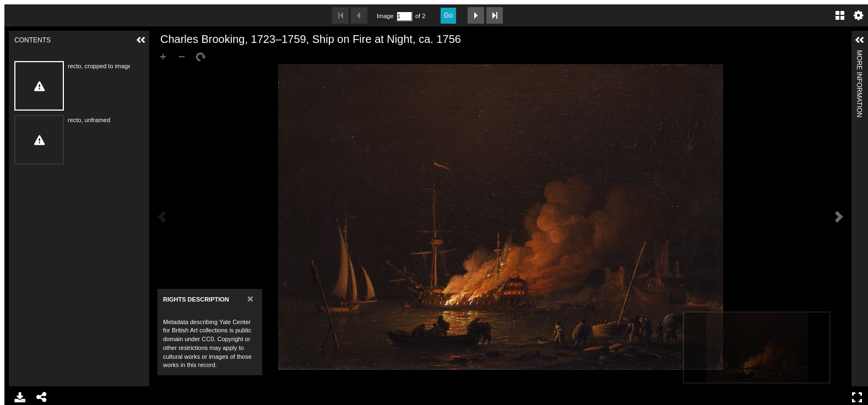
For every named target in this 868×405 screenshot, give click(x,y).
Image (385, 16)
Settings (859, 15)
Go (448, 15)
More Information (859, 55)
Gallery (840, 15)
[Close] (250, 299)
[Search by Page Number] (404, 16)
